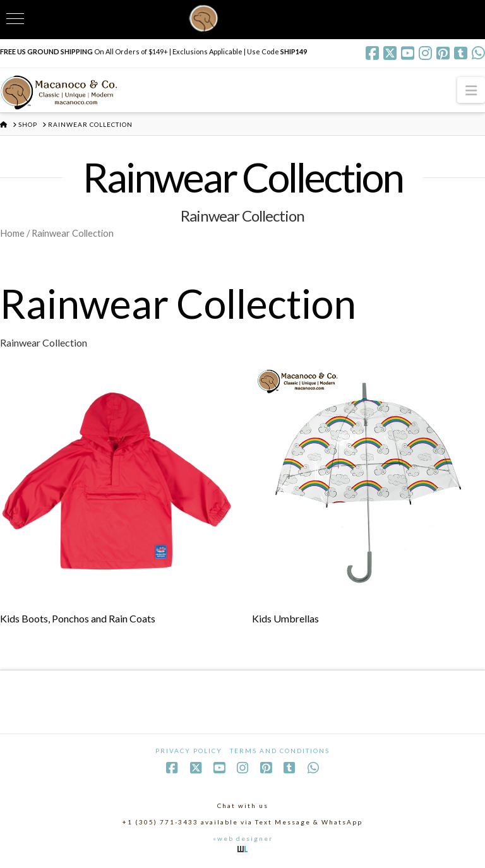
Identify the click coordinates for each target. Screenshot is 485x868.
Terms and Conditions (280, 751)
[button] (471, 90)
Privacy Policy (189, 751)
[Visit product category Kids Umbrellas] (368, 497)
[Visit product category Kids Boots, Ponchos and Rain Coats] (117, 497)
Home (12, 233)
